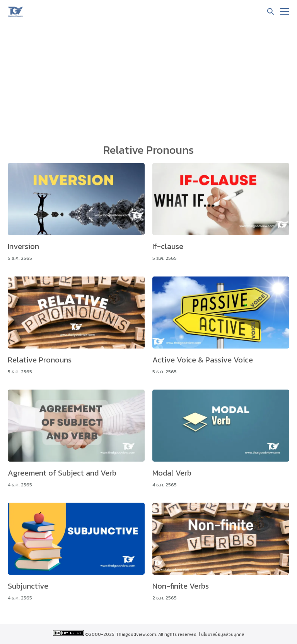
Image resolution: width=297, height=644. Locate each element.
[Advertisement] (148, 81)
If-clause (168, 246)
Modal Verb (172, 473)
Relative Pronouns (40, 360)
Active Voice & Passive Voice (203, 360)
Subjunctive (28, 586)
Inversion (23, 246)
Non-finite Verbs (181, 586)
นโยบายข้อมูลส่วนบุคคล (223, 634)
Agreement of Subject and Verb (62, 473)
